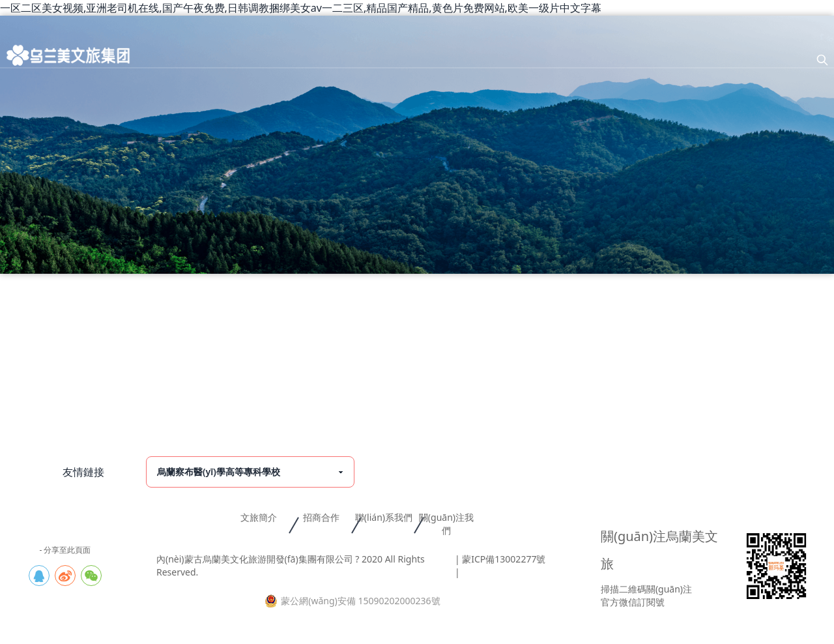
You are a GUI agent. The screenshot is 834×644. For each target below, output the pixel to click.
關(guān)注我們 (446, 524)
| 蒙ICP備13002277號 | (500, 565)
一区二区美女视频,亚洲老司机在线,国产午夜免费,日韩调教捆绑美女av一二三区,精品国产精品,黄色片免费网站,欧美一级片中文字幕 (301, 8)
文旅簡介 (259, 517)
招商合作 (321, 517)
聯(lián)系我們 (384, 517)
